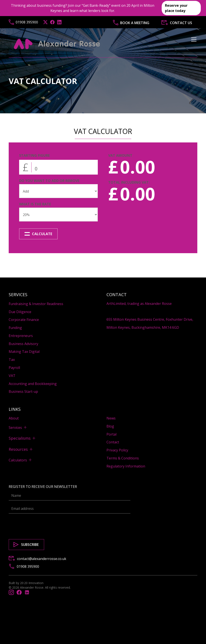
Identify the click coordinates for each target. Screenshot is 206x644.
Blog (110, 426)
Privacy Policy (117, 450)
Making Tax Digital (24, 352)
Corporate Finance (24, 320)
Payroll (14, 368)
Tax (12, 360)
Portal (111, 434)
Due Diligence (20, 312)
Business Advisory (23, 344)
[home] (57, 44)
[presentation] (42, 525)
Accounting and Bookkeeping (33, 384)
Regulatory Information (126, 466)
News (111, 418)
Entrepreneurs (21, 336)
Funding (15, 328)
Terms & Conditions (123, 458)
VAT (12, 376)
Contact (113, 442)
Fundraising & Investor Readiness (36, 304)
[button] (193, 44)
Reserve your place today (176, 8)
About (14, 418)
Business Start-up (23, 391)
